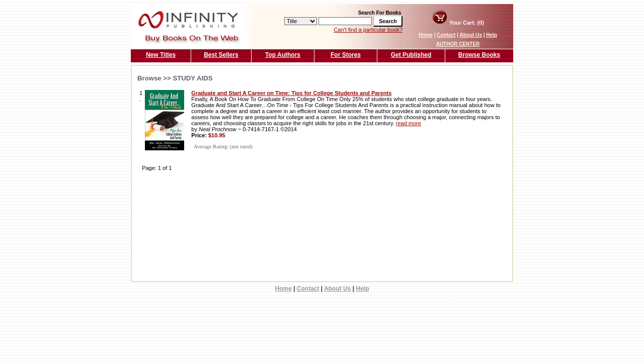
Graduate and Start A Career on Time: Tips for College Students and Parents (291, 93)
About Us (470, 35)
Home (426, 35)
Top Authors (283, 55)
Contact (446, 35)
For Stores (346, 55)
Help (492, 35)
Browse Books (479, 55)
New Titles (161, 55)
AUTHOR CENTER (458, 44)
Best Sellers (221, 55)
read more (409, 123)
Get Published (411, 55)
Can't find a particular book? (368, 30)
